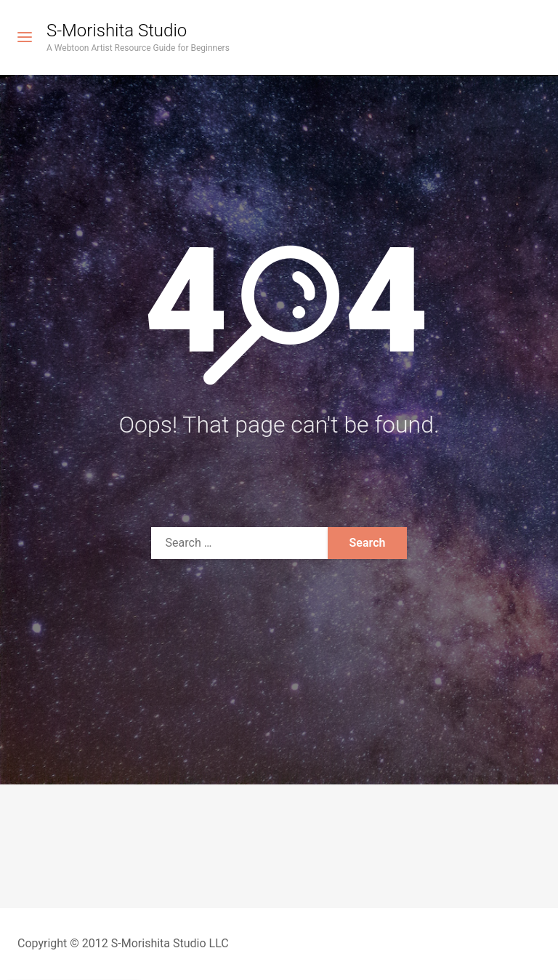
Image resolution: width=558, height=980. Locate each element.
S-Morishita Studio (117, 31)
